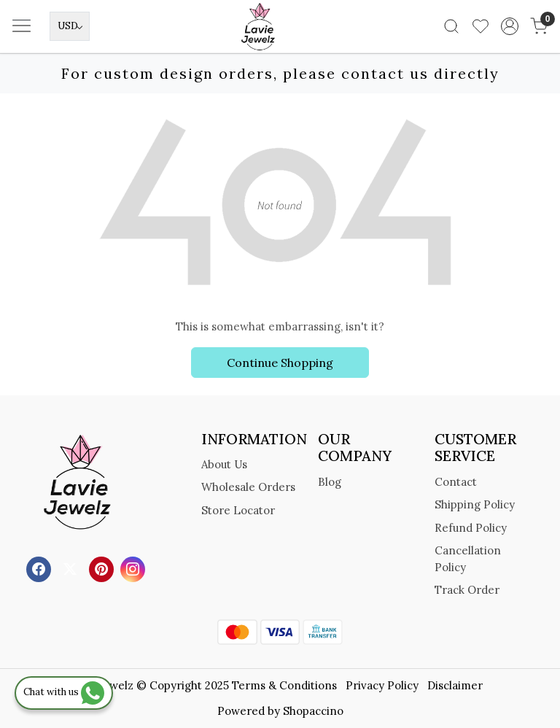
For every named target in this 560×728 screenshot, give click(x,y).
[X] (72, 568)
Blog (330, 482)
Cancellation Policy (468, 559)
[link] (451, 26)
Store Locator (238, 510)
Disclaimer (455, 685)
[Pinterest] (103, 568)
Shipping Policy (475, 504)
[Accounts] (510, 26)
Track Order (467, 590)
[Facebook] (40, 568)
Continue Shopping (280, 363)
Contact (456, 482)
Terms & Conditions (284, 685)
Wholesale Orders (248, 487)
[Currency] (70, 26)
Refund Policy (471, 528)
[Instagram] (135, 568)
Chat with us (64, 692)
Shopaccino (313, 711)
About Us (224, 464)
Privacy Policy (382, 685)
